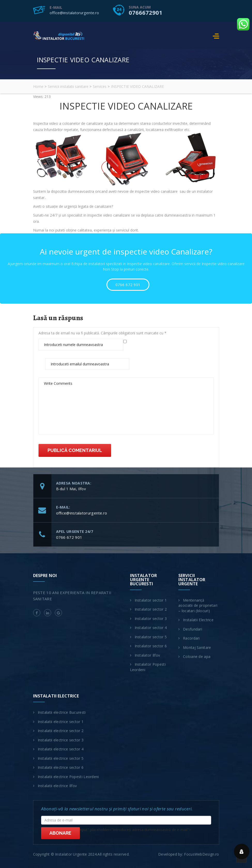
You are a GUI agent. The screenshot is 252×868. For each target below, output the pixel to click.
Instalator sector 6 (151, 646)
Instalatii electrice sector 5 (61, 758)
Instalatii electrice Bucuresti (62, 712)
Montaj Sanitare (197, 647)
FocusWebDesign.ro (201, 854)
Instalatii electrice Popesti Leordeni (68, 777)
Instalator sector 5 (151, 637)
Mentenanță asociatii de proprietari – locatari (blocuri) (198, 605)
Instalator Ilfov (147, 655)
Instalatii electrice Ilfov (57, 786)
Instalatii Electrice (198, 620)
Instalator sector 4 (151, 628)
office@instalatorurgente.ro (74, 13)
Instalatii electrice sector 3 (61, 740)
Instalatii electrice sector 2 (61, 731)
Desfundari (193, 629)
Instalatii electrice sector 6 (61, 767)
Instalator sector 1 (151, 600)
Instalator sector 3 (151, 619)
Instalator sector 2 (151, 609)
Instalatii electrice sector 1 (61, 722)
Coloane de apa (197, 656)
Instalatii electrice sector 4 (61, 749)
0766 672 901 (128, 285)
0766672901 (146, 12)
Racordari (191, 638)
